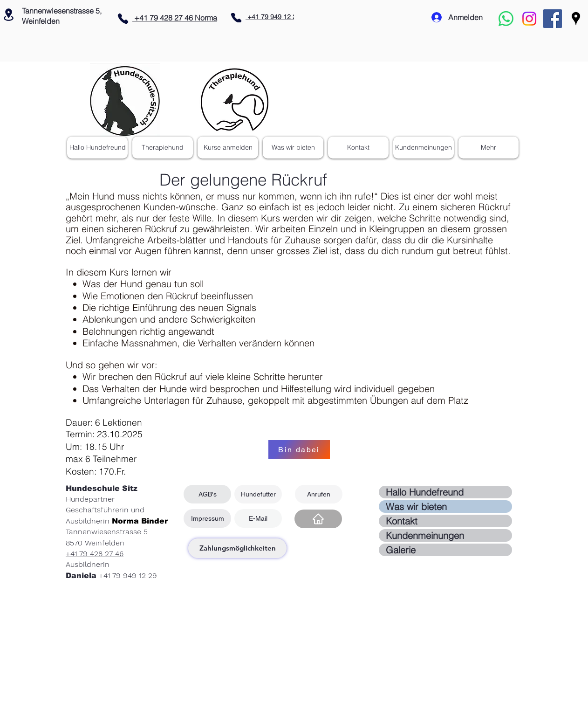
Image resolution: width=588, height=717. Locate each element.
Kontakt (402, 521)
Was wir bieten (416, 507)
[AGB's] (207, 494)
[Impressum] (207, 518)
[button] (293, 148)
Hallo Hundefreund (425, 492)
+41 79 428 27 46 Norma (175, 18)
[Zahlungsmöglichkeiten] (237, 548)
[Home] (318, 519)
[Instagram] (529, 19)
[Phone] (123, 19)
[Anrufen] (319, 494)
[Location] (8, 14)
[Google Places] (576, 19)
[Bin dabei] (299, 449)
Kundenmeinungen (425, 535)
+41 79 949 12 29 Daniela (285, 17)
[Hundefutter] (258, 494)
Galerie (401, 550)
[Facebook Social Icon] (553, 19)
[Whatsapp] (506, 19)
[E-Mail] (258, 518)
